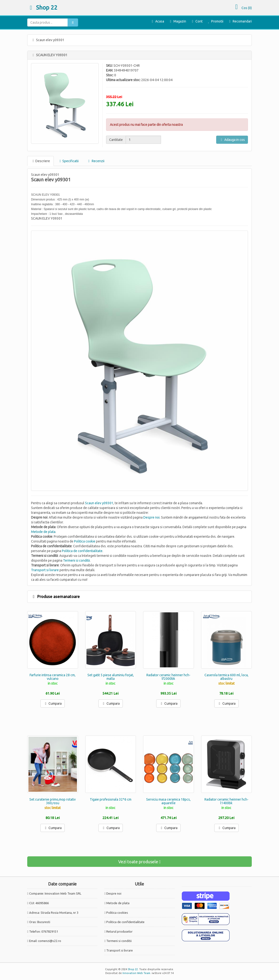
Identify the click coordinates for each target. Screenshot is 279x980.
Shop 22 (42, 8)
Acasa (157, 21)
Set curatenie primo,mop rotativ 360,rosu (53, 801)
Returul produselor (119, 931)
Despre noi (151, 517)
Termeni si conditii (76, 560)
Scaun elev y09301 (99, 503)
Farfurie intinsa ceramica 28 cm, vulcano (53, 677)
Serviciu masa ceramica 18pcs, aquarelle (168, 801)
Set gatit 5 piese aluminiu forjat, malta (111, 677)
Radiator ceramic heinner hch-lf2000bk (168, 677)
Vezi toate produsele (139, 862)
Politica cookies (117, 913)
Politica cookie (85, 541)
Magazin (177, 21)
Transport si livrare (45, 570)
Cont (196, 21)
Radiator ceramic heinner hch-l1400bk (226, 801)
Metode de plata (43, 532)
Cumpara (53, 703)
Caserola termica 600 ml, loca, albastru (226, 677)
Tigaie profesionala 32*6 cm (111, 799)
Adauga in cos (232, 140)
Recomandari (240, 21)
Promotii (215, 21)
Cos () (242, 8)
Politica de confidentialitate (82, 551)
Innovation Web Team (136, 973)
